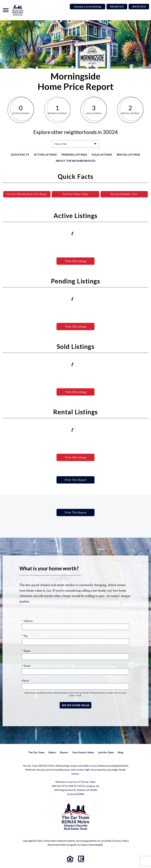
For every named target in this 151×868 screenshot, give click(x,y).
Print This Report (76, 480)
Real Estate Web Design (62, 845)
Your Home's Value (83, 752)
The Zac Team (36, 752)
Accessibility (105, 841)
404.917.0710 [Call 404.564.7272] (138, 7)
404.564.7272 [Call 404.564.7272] (115, 7)
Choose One (61, 144)
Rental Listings (129, 155)
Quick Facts (20, 155)
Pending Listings (74, 155)
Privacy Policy (121, 841)
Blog (120, 752)
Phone (25, 681)
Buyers (64, 752)
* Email (26, 666)
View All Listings (76, 261)
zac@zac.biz (93, 786)
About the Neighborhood (76, 161)
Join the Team (106, 752)
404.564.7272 (59, 786)
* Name (26, 651)
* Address (27, 621)
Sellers (52, 752)
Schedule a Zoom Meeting (85, 7)
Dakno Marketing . (92, 845)
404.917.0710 (76, 786)
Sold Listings (102, 155)
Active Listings (45, 155)
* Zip (25, 636)
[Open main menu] (6, 10)
